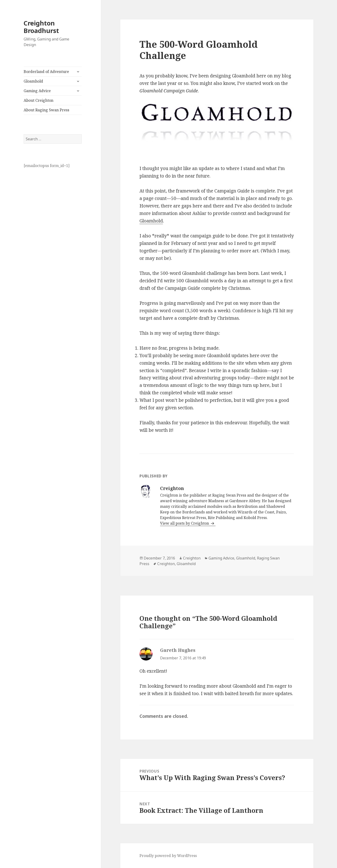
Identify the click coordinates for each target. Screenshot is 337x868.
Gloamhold (33, 81)
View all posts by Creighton (185, 523)
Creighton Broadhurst (41, 27)
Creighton (192, 558)
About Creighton (38, 100)
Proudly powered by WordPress (168, 856)
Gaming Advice (37, 91)
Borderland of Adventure (46, 72)
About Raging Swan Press (46, 110)
